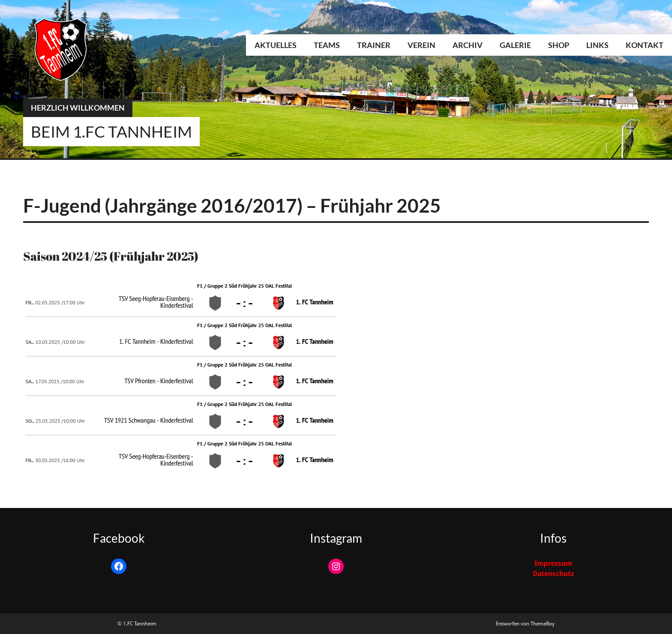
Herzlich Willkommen (78, 108)
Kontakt (645, 45)
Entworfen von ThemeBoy (525, 624)
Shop (559, 45)
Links (597, 45)
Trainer (374, 45)
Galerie (515, 45)
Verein (421, 45)
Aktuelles (276, 45)
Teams (327, 45)
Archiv (468, 45)
